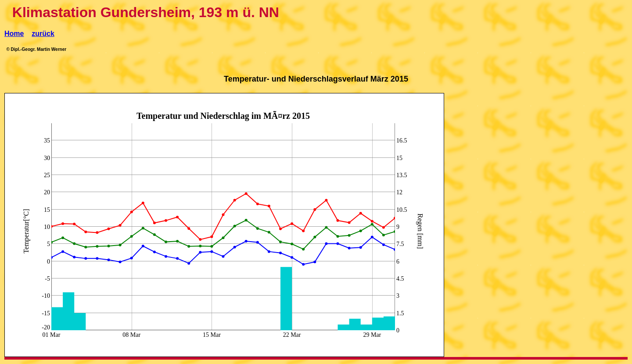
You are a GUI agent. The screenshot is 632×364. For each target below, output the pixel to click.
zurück (43, 34)
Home (14, 34)
